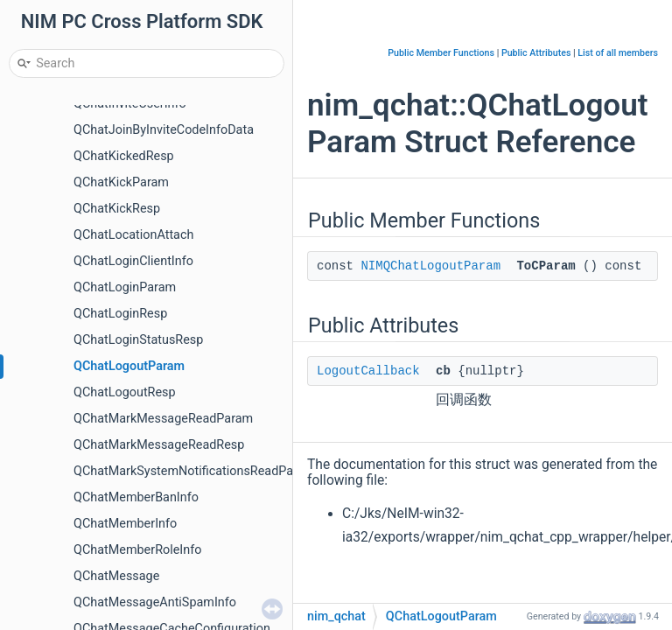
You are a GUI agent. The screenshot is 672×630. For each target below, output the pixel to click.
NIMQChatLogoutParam (430, 266)
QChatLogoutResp (125, 392)
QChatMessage (116, 576)
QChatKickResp (117, 209)
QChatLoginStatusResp (138, 340)
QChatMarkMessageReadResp (159, 445)
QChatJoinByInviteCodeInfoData (164, 130)
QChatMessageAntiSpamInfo (155, 602)
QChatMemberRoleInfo (137, 550)
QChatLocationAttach (133, 235)
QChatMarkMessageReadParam (163, 419)
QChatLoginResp (120, 314)
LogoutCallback (368, 371)
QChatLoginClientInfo (133, 261)
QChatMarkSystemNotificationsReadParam (194, 471)
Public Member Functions (441, 53)
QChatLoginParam (125, 287)
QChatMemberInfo (125, 524)
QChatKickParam (121, 182)
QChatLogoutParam (129, 366)
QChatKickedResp (124, 156)
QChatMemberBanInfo (136, 497)
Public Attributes (536, 53)
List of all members (618, 53)
